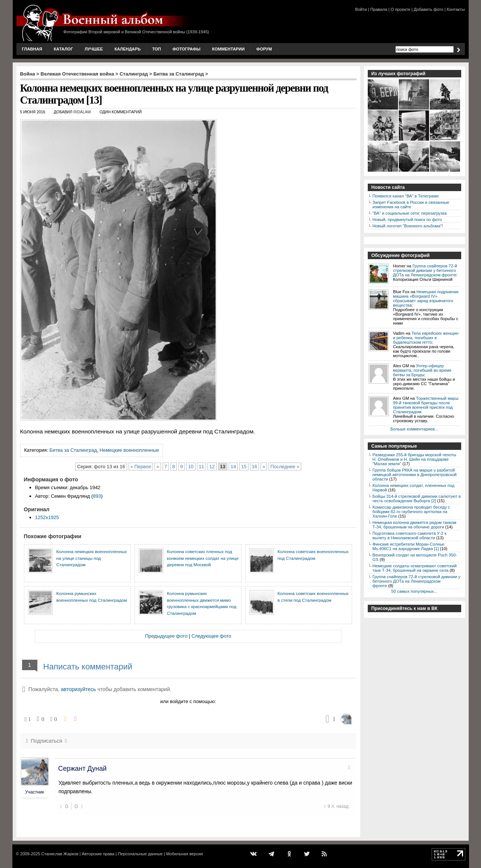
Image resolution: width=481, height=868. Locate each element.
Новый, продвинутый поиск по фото (407, 220)
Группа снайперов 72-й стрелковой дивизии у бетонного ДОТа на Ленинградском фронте (425, 270)
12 (212, 467)
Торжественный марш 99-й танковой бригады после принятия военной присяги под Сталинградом (426, 405)
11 (201, 467)
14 (233, 467)
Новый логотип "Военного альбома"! (408, 226)
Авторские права (98, 854)
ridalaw (82, 112)
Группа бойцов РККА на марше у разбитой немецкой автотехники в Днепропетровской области (415, 475)
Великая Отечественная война (78, 74)
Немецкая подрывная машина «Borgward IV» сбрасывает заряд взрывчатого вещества (426, 298)
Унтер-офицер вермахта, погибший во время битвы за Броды (422, 370)
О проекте (400, 9)
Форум (264, 49)
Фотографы (187, 49)
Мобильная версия (184, 854)
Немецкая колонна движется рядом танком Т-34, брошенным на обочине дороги (415, 525)
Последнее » (285, 467)
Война (28, 74)
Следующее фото (211, 636)
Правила (379, 9)
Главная (32, 49)
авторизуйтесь (78, 689)
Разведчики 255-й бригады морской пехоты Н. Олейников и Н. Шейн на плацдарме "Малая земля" (414, 459)
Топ (156, 49)
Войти (361, 9)
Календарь (127, 49)
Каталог (64, 49)
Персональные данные (140, 854)
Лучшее (94, 49)
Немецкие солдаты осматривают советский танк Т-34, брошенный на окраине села (415, 568)
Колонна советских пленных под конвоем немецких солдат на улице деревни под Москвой (203, 558)
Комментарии (228, 49)
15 (244, 467)
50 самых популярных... (414, 591)
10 (191, 467)
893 (97, 496)
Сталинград (134, 74)
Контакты (456, 9)
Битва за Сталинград (178, 74)
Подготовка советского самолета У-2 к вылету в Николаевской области (410, 536)
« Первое (141, 467)
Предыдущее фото (166, 636)
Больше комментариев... (414, 429)
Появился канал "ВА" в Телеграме (406, 196)
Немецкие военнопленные (129, 450)
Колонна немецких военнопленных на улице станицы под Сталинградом (92, 558)
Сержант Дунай (83, 769)
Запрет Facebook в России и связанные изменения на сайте (411, 205)
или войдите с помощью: (188, 701)
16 (255, 467)
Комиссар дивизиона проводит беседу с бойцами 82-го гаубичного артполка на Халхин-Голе (411, 512)
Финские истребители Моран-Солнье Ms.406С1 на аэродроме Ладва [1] (409, 546)
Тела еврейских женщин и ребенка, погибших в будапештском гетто (426, 338)
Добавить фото (428, 9)
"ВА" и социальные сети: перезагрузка (410, 213)
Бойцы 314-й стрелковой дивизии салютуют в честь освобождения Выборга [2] (417, 499)
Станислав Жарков (60, 854)
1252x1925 (47, 517)
